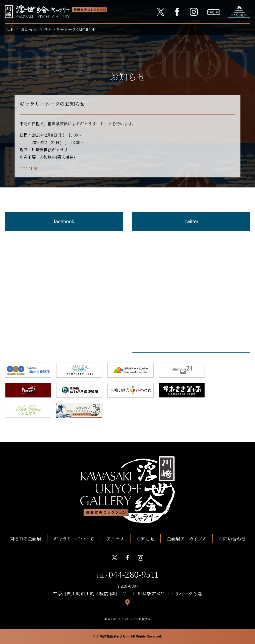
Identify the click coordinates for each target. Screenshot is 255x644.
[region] (64, 292)
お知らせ (29, 30)
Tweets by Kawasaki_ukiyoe (159, 234)
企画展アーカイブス (186, 539)
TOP (9, 30)
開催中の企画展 (25, 539)
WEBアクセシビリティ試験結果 (127, 619)
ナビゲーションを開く (239, 12)
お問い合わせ (232, 539)
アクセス (115, 539)
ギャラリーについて (74, 539)
